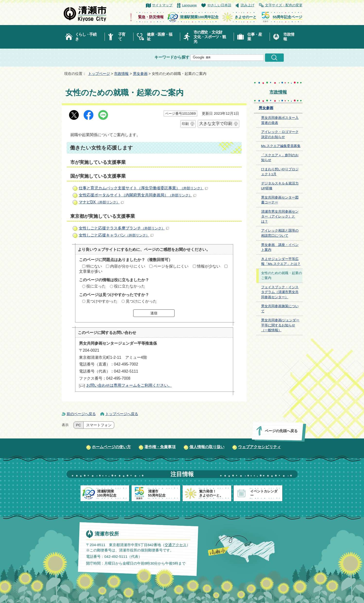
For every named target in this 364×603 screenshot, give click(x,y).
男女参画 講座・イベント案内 (280, 247)
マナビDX (101, 202)
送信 (154, 313)
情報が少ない (209, 266)
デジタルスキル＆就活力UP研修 (280, 186)
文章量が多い (91, 271)
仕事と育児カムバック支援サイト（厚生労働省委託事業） (143, 188)
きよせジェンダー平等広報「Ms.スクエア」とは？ (281, 262)
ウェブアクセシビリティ (259, 447)
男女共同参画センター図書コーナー (280, 200)
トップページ (99, 74)
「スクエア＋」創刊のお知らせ (280, 158)
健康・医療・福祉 (159, 37)
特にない (94, 266)
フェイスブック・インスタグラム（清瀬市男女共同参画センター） (280, 292)
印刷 (185, 124)
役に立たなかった (130, 286)
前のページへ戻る (81, 414)
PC (79, 425)
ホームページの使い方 (111, 447)
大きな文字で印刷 (216, 124)
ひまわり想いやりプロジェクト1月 (280, 172)
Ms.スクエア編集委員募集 (281, 146)
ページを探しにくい (171, 266)
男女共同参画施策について (280, 309)
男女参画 (140, 74)
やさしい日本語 (219, 5)
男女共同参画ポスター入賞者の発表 (280, 120)
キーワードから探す (172, 57)
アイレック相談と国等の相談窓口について (280, 233)
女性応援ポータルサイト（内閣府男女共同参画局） (138, 195)
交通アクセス (175, 545)
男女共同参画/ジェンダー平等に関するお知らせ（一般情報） (280, 325)
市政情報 (289, 37)
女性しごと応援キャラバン (116, 235)
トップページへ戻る (122, 414)
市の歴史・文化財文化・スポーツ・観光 (210, 37)
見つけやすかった (102, 301)
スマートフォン (99, 425)
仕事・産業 (254, 37)
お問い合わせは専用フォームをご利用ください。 (129, 385)
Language (189, 5)
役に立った (96, 286)
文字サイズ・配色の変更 (284, 5)
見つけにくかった (141, 301)
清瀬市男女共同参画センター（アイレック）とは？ (280, 217)
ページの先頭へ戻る (281, 431)
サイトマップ (162, 5)
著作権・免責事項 (160, 447)
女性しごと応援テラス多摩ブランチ (124, 228)
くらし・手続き (86, 37)
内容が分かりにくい (128, 266)
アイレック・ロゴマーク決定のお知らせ (280, 134)
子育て (122, 37)
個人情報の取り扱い (207, 447)
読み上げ (248, 5)
